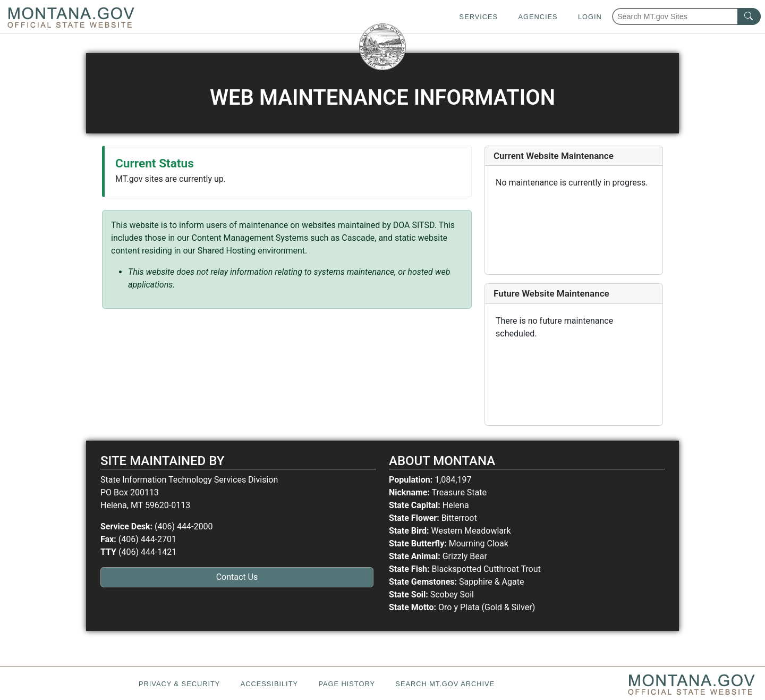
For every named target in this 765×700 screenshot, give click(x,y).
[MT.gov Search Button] (749, 16)
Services (479, 17)
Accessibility (269, 684)
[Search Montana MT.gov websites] (686, 16)
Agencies (538, 17)
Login (590, 17)
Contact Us (237, 577)
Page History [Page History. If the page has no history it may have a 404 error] (347, 684)
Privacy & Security (179, 684)
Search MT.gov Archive (445, 684)
